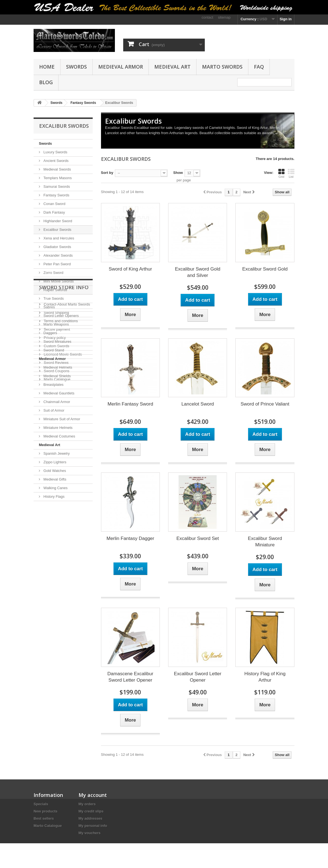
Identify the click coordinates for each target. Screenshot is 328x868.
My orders (87, 804)
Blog (46, 82)
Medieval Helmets (57, 367)
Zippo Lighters (54, 462)
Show (178, 173)
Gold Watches (54, 471)
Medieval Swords (57, 169)
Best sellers (44, 818)
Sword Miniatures (57, 342)
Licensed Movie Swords (62, 583)
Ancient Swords (55, 161)
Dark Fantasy (54, 212)
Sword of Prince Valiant (265, 404)
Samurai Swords (56, 187)
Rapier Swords (55, 290)
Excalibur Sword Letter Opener (198, 677)
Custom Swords (56, 574)
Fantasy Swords (56, 195)
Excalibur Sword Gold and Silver (197, 272)
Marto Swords (222, 67)
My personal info (93, 826)
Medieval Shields (57, 376)
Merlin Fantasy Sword (130, 404)
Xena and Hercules (58, 238)
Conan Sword (54, 204)
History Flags (53, 496)
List (291, 173)
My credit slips (91, 811)
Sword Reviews (56, 591)
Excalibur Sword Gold (265, 269)
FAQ (259, 67)
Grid (281, 173)
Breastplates (53, 385)
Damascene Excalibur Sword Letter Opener (130, 677)
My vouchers (89, 833)
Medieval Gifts (54, 479)
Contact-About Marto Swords (66, 533)
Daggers (50, 333)
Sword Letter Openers (61, 316)
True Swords (53, 298)
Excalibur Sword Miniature (265, 542)
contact (207, 17)
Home (47, 67)
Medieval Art (172, 67)
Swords (76, 67)
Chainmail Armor (56, 402)
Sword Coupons (56, 599)
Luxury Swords (55, 152)
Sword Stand (53, 350)
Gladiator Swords (57, 247)
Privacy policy (54, 566)
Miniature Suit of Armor (61, 419)
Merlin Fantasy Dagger (130, 538)
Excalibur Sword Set (198, 538)
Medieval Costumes (59, 436)
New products (46, 811)
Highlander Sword (57, 221)
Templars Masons (57, 178)
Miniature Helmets (57, 428)
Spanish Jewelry (56, 453)
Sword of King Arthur (130, 269)
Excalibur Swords (57, 230)
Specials (41, 804)
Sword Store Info (64, 518)
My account (93, 795)
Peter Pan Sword (57, 264)
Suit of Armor (53, 410)
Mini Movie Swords (58, 281)
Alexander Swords (58, 255)
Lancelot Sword (198, 404)
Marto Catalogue (57, 608)
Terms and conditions (60, 549)
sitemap (224, 17)
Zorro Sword (53, 273)
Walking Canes (55, 488)
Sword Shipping (56, 541)
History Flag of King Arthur (265, 677)
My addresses (90, 818)
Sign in (286, 19)
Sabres (49, 307)
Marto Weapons (56, 324)
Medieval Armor (121, 67)
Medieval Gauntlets (58, 393)
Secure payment (56, 558)
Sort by (107, 173)
